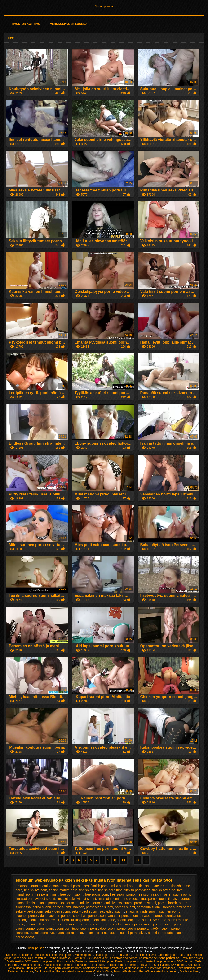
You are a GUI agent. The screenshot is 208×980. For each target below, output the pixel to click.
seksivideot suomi (85, 911)
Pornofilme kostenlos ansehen (159, 971)
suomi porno (117, 929)
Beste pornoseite (86, 961)
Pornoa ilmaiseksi (60, 958)
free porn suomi (72, 894)
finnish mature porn (63, 890)
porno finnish (167, 903)
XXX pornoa (185, 961)
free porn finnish (46, 894)
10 (115, 860)
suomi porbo (173, 924)
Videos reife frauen (92, 965)
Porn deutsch (65, 961)
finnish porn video (137, 890)
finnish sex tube (164, 890)
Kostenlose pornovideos (160, 961)
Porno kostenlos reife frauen (74, 971)
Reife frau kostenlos (21, 971)
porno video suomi (99, 907)
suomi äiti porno (85, 916)
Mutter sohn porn (135, 968)
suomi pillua (114, 924)
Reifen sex (20, 958)
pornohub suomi (149, 907)
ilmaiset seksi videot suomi (76, 899)
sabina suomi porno (177, 907)
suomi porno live (42, 933)
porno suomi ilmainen (68, 907)
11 (124, 860)
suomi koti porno (103, 920)
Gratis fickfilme (103, 971)
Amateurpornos (72, 968)
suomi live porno (154, 920)
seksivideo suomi (57, 911)
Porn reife (80, 958)
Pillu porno (66, 955)
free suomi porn (96, 894)
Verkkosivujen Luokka (69, 24)
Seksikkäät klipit (98, 958)
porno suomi (42, 907)
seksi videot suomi (29, 911)
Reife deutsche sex (189, 968)
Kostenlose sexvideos (161, 968)
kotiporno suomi (72, 903)
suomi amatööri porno (146, 916)
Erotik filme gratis (192, 958)
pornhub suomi (145, 903)
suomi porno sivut (133, 933)
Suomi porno (34, 968)
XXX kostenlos (38, 958)
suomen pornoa (60, 916)
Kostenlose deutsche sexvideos (103, 968)
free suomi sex (147, 894)
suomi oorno (94, 924)
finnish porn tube (111, 890)
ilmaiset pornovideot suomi (35, 899)
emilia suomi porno (124, 886)
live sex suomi (122, 903)
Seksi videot (162, 965)
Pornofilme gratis (31, 965)
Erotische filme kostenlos (121, 965)
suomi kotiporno (129, 920)
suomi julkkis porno (75, 920)
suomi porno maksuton (102, 933)
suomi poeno (153, 924)
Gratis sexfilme (189, 971)
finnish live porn (36, 890)
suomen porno (170, 911)
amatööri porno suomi (32, 886)
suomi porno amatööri (144, 929)
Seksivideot (195, 965)
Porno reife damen (126, 971)
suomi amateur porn (113, 916)
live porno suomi (98, 903)
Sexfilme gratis (168, 955)
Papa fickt (185, 955)
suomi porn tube (67, 929)
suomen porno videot (31, 916)
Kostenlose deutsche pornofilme (159, 958)
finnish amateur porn (154, 886)
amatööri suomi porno (65, 886)
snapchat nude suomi (142, 911)
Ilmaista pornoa (105, 955)
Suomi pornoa (104, 6)
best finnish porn (95, 886)
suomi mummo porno (68, 924)
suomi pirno (133, 924)
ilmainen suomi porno (176, 894)
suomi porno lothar (69, 933)
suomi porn (45, 929)
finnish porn (88, 890)
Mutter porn (106, 961)
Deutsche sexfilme (45, 955)
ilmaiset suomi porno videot (118, 899)
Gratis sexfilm (15, 961)
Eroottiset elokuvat (145, 955)
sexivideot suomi (112, 911)
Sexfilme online (45, 971)
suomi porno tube (161, 933)
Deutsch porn (52, 968)
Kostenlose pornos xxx (130, 961)
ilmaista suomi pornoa (42, 903)
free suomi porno (122, 894)
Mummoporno (84, 955)
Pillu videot (124, 955)
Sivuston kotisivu (26, 24)
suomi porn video (93, 929)
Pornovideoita (15, 968)
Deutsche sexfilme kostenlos (61, 965)
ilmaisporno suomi (153, 899)
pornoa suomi (125, 907)
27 (137, 860)
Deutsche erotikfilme (19, 955)
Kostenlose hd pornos (124, 958)
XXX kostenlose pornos (40, 961)
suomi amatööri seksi (43, 920)
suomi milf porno (38, 924)
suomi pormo (25, 929)
